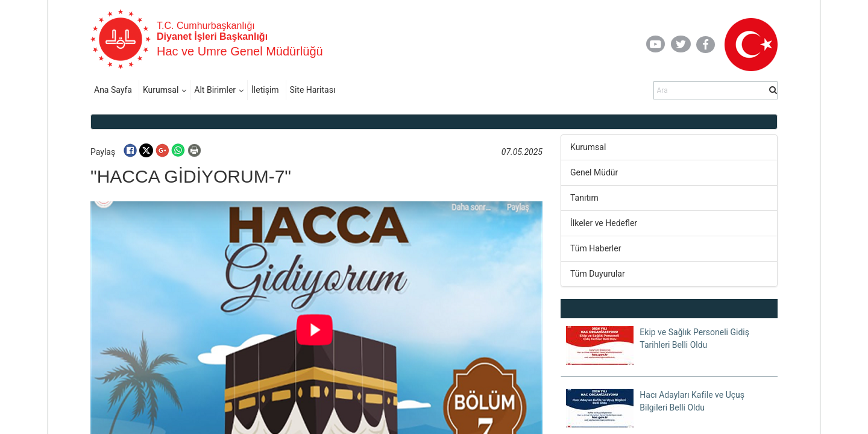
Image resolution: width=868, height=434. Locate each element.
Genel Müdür (594, 172)
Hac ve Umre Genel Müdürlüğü (240, 51)
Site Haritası (313, 90)
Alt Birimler (215, 90)
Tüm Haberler (596, 248)
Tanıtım (584, 198)
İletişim (265, 90)
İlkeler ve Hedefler (604, 223)
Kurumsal (161, 90)
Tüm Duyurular (598, 274)
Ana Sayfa (113, 90)
